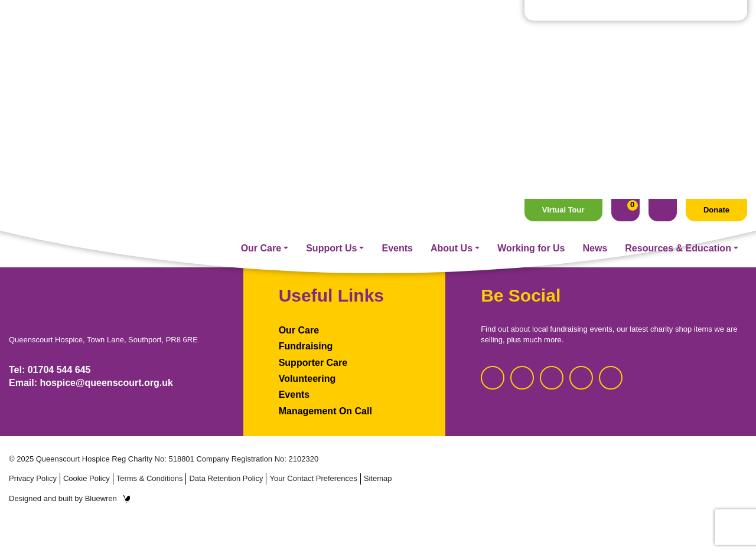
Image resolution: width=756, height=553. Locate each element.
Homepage (378, 178)
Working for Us (531, 49)
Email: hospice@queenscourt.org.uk (91, 383)
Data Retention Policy (226, 478)
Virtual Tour (563, 11)
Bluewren (108, 498)
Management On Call (325, 411)
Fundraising (306, 346)
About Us (452, 49)
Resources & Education (678, 49)
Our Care (261, 49)
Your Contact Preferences (313, 478)
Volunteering (307, 379)
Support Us (331, 49)
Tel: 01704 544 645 (50, 370)
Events (397, 49)
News (595, 49)
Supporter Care (313, 363)
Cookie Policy (87, 478)
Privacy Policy (33, 478)
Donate (716, 11)
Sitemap (378, 478)
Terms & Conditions (150, 478)
